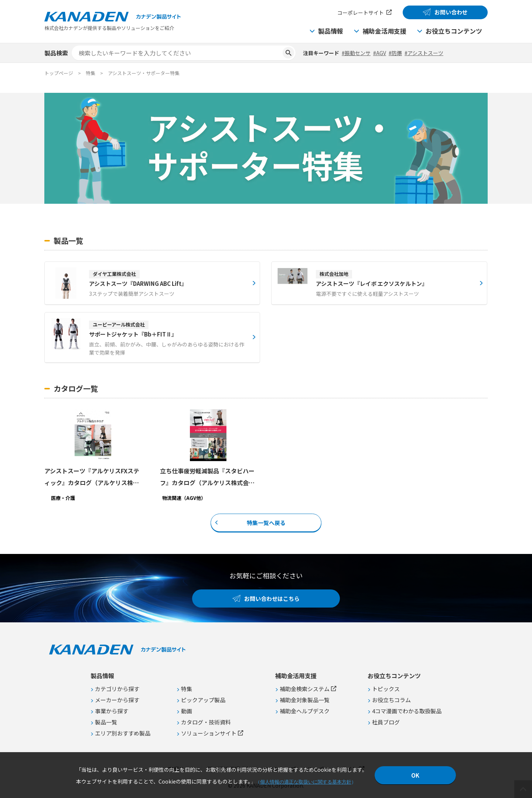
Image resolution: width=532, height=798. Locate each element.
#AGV (380, 53)
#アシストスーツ (424, 53)
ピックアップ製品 (203, 700)
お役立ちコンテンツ (454, 31)
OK (415, 775)
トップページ (59, 73)
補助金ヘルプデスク (305, 711)
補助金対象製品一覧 (305, 700)
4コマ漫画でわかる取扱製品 (407, 711)
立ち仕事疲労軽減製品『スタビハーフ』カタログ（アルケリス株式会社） (207, 477)
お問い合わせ (451, 12)
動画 (187, 711)
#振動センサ (356, 53)
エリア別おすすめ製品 (123, 733)
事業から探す (112, 711)
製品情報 (331, 31)
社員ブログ (386, 722)
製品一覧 (106, 722)
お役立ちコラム (391, 700)
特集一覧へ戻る (266, 523)
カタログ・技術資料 (206, 722)
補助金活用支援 (384, 31)
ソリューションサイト (209, 733)
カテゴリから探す (117, 689)
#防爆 (395, 53)
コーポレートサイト (361, 13)
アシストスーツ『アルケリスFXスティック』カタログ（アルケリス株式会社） (92, 477)
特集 (187, 689)
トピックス (386, 689)
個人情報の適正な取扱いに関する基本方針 (306, 782)
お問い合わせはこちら (272, 598)
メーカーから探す (117, 700)
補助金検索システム (305, 689)
